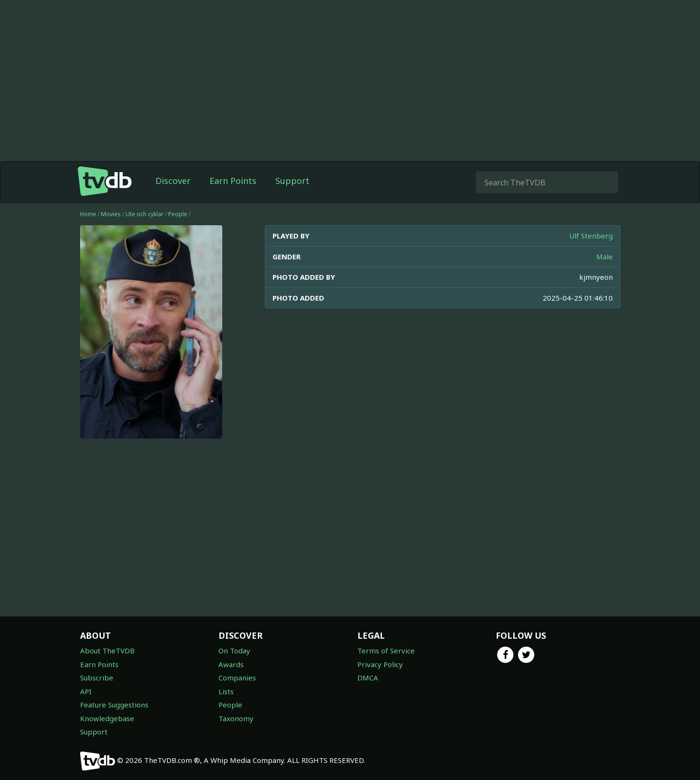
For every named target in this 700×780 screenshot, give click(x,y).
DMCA (368, 678)
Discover (173, 181)
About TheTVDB (107, 651)
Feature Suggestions (114, 705)
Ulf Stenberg (591, 236)
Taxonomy (236, 718)
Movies (111, 214)
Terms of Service (386, 651)
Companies (237, 678)
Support (292, 181)
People (178, 214)
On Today (234, 651)
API (86, 691)
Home (88, 214)
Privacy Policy (380, 664)
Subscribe (97, 678)
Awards (231, 664)
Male (605, 257)
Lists (226, 691)
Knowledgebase (107, 718)
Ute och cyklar (145, 214)
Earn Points (233, 181)
